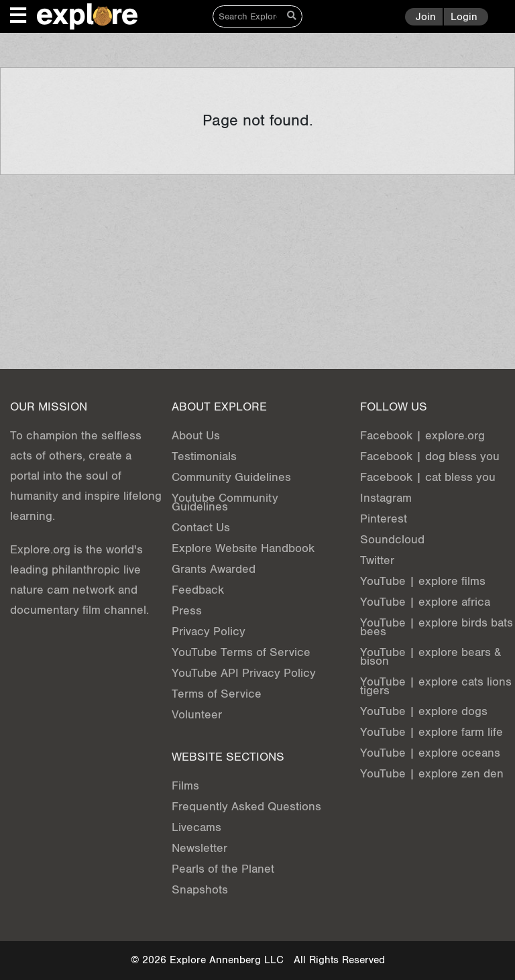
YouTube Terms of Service (241, 652)
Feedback (198, 590)
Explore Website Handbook (243, 548)
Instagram (386, 498)
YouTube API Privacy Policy (244, 673)
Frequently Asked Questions (246, 807)
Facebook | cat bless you (428, 477)
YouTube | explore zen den (432, 774)
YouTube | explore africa (425, 602)
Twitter (377, 560)
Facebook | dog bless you (430, 456)
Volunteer (197, 715)
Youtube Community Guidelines (225, 502)
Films (185, 786)
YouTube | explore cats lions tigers (436, 686)
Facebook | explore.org (422, 436)
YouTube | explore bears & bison (431, 657)
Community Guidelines (231, 477)
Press (187, 611)
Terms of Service (217, 694)
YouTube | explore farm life (432, 732)
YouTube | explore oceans (430, 753)
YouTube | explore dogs (424, 711)
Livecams (196, 827)
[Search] (248, 16)
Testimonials (204, 456)
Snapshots (200, 890)
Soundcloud (392, 540)
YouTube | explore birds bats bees (437, 627)
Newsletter (199, 848)
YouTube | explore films (423, 581)
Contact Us (201, 528)
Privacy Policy (209, 632)
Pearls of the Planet (223, 869)
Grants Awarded (214, 569)
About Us (196, 436)
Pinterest (384, 519)
